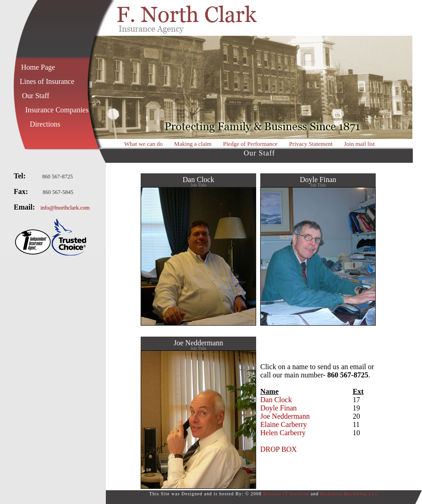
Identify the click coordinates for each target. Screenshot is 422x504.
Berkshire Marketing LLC (349, 494)
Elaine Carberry (284, 424)
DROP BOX (279, 449)
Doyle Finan (279, 408)
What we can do (143, 144)
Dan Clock (276, 400)
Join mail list (359, 144)
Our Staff (36, 96)
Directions (45, 124)
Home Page (38, 67)
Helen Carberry (283, 433)
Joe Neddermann (285, 416)
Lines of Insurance (47, 81)
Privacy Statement (311, 144)
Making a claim (193, 144)
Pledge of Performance (250, 144)
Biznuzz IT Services (286, 494)
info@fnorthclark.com (65, 208)
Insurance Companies (57, 110)
